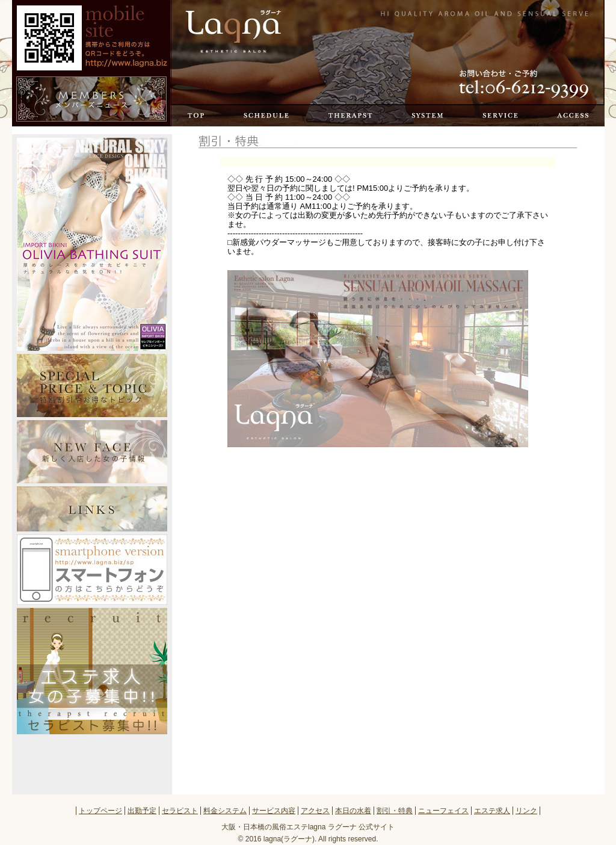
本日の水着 (353, 811)
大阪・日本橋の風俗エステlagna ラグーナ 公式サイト (308, 827)
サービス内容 (498, 115)
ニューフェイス (443, 811)
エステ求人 (492, 811)
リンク (526, 811)
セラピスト (348, 115)
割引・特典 (395, 811)
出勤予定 (263, 115)
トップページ (233, 32)
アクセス (568, 115)
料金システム (425, 115)
